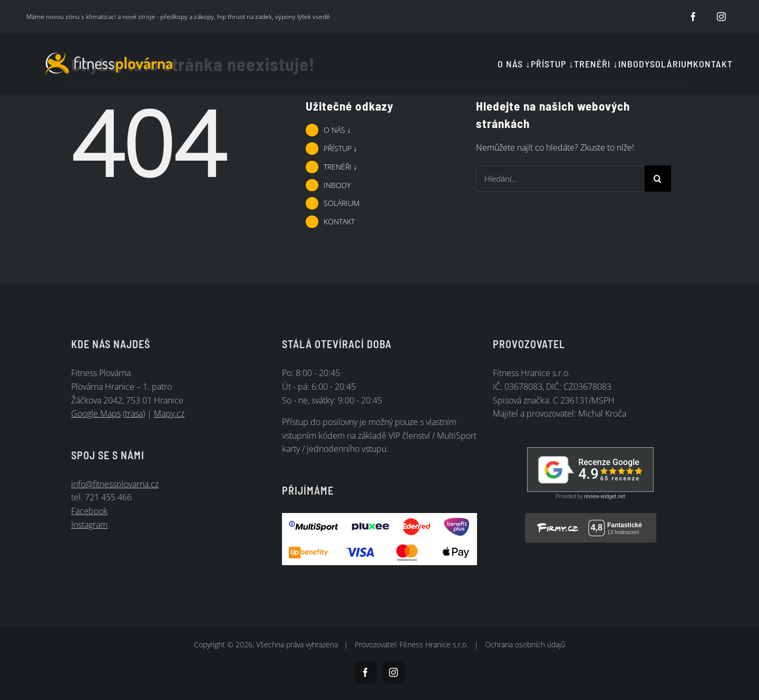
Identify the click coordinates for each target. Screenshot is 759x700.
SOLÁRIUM (342, 203)
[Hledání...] (560, 179)
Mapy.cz (169, 413)
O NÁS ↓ (337, 130)
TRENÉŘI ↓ (340, 167)
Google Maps (96, 413)
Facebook (89, 511)
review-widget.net (605, 496)
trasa (134, 413)
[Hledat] (658, 179)
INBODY (337, 185)
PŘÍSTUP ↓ (340, 148)
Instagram (89, 525)
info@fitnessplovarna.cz (115, 484)
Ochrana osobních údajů (525, 644)
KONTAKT (339, 221)
